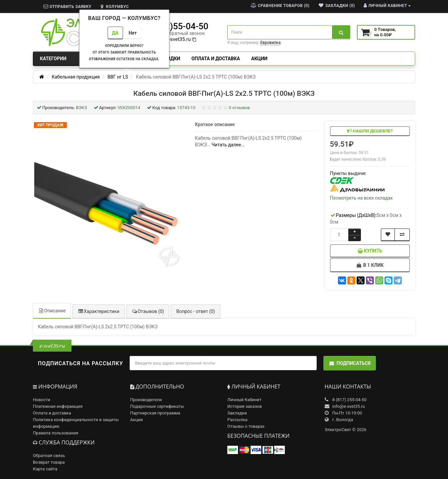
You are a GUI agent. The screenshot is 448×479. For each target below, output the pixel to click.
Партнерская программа (155, 413)
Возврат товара (49, 462)
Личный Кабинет (244, 400)
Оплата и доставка (216, 59)
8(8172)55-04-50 (175, 26)
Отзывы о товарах (246, 426)
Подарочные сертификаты (157, 406)
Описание (52, 311)
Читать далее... (228, 145)
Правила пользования (56, 433)
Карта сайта (45, 469)
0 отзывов (239, 108)
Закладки (237, 413)
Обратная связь (49, 456)
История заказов (245, 406)
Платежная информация (58, 406)
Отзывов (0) (148, 311)
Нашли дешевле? (370, 131)
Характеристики (99, 311)
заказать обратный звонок (175, 33)
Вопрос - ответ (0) (195, 311)
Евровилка (270, 43)
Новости (42, 400)
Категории (78, 59)
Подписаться (350, 363)
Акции (259, 59)
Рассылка (237, 420)
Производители (146, 400)
